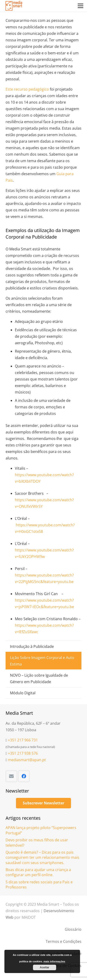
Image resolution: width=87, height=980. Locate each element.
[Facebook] (24, 776)
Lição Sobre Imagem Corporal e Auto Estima (42, 661)
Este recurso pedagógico (27, 89)
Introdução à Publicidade (32, 646)
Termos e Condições (64, 941)
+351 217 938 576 (23, 753)
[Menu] (81, 6)
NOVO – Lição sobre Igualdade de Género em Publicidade (39, 678)
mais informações (54, 961)
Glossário (73, 929)
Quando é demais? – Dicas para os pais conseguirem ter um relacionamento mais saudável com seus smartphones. (42, 857)
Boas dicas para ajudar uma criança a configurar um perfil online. (38, 872)
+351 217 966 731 (23, 740)
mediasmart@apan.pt (27, 760)
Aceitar (45, 967)
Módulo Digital (23, 693)
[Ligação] (14, 6)
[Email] (11, 776)
